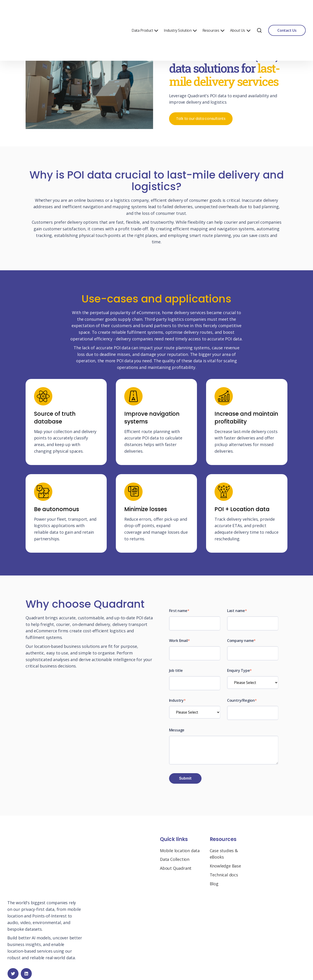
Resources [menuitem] (214, 11)
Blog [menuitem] (214, 887)
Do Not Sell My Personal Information (170, 963)
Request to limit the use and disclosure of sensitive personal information (157, 970)
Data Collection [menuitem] (175, 862)
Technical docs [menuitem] (224, 878)
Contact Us (287, 11)
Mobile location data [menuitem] (180, 854)
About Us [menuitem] (240, 11)
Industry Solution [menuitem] (180, 11)
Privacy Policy (93, 963)
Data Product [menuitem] (145, 11)
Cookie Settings (218, 963)
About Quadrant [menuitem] (176, 871)
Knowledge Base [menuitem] (225, 869)
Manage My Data (121, 963)
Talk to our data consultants (201, 119)
